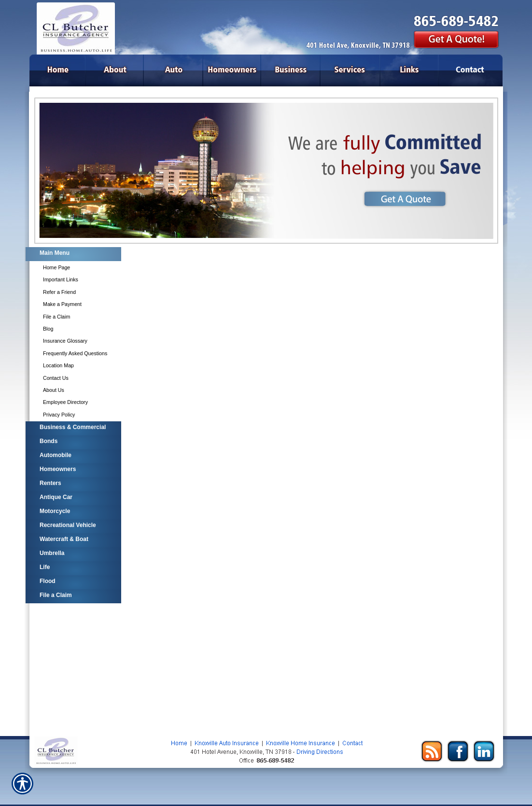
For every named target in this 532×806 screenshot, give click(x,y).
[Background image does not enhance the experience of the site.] (73, 254)
